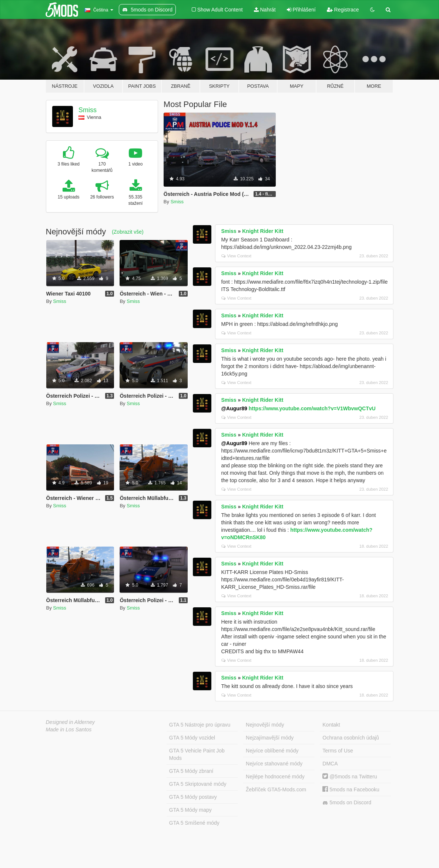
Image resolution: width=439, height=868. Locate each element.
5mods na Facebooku (351, 789)
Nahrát (265, 10)
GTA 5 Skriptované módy (198, 784)
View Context (236, 256)
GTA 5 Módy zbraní (191, 771)
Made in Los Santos (69, 730)
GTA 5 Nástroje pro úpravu (200, 725)
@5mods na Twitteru (350, 777)
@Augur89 (234, 408)
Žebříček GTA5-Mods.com (276, 789)
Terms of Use (338, 751)
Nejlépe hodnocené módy (275, 777)
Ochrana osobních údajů (351, 738)
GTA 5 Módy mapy (190, 810)
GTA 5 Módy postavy (193, 797)
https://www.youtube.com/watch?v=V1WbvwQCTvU (312, 408)
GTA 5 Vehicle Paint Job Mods (197, 754)
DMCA (330, 764)
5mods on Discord (347, 803)
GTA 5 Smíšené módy (194, 823)
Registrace (343, 10)
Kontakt (331, 725)
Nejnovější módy (265, 725)
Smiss (88, 110)
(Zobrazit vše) (128, 232)
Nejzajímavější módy (270, 738)
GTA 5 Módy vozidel (192, 738)
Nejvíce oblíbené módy (272, 751)
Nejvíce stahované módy (274, 764)
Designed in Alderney (71, 722)
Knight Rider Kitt (263, 231)
